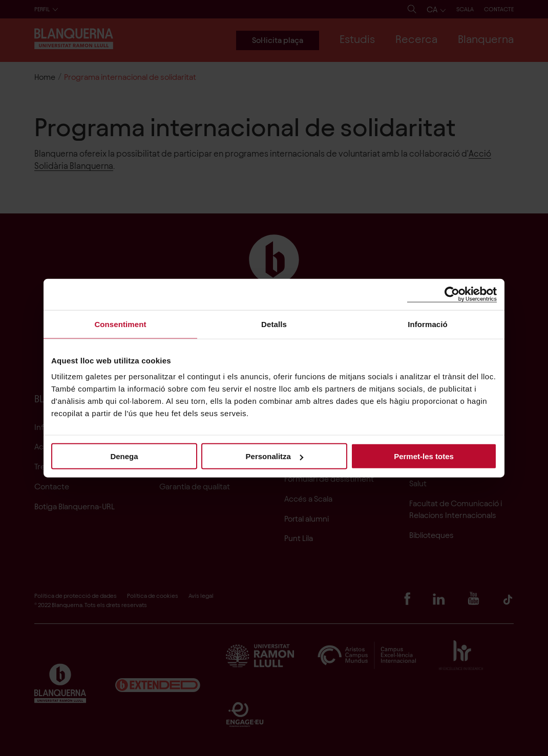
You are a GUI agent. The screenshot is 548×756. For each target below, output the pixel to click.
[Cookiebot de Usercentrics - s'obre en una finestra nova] (452, 294)
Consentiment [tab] (120, 324)
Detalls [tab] (274, 324)
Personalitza (275, 456)
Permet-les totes (424, 456)
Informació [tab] (428, 324)
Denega (124, 456)
